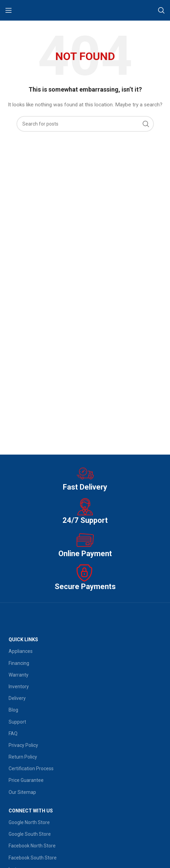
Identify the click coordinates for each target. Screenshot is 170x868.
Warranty (19, 675)
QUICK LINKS (23, 640)
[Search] (161, 10)
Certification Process (31, 769)
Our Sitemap (22, 792)
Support (17, 722)
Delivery (17, 698)
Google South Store (30, 834)
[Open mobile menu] (9, 10)
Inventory (19, 687)
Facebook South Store (33, 858)
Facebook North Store (32, 846)
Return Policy (23, 757)
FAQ (13, 734)
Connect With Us (31, 811)
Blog (13, 710)
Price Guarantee (26, 780)
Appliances (21, 651)
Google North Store (29, 822)
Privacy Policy (23, 745)
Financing (19, 663)
